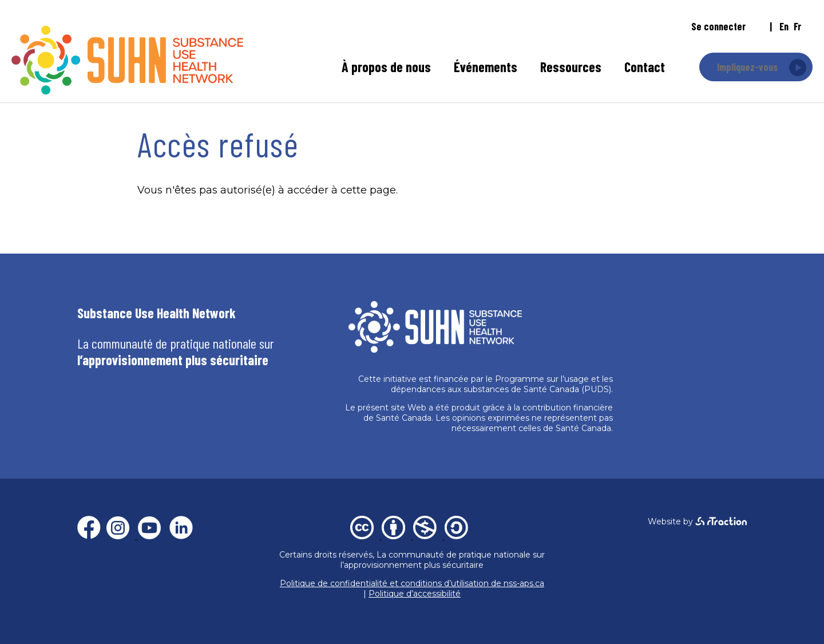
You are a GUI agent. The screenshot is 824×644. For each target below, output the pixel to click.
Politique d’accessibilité (415, 594)
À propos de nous (386, 67)
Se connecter (718, 26)
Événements (486, 67)
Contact (645, 67)
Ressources (571, 67)
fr (797, 26)
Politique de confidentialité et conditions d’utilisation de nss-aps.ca (412, 583)
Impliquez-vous (747, 67)
